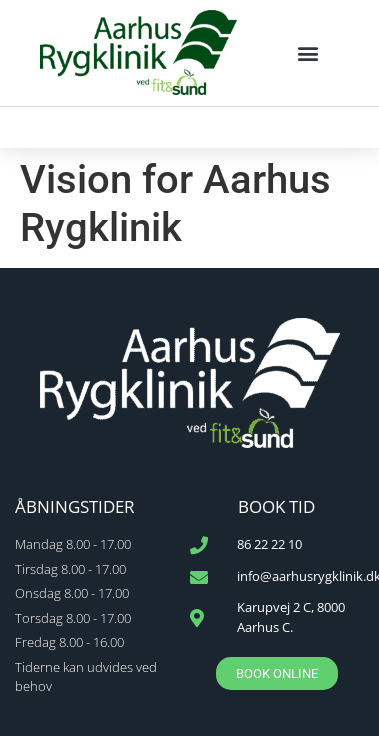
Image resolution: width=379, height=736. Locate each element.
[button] (308, 52)
